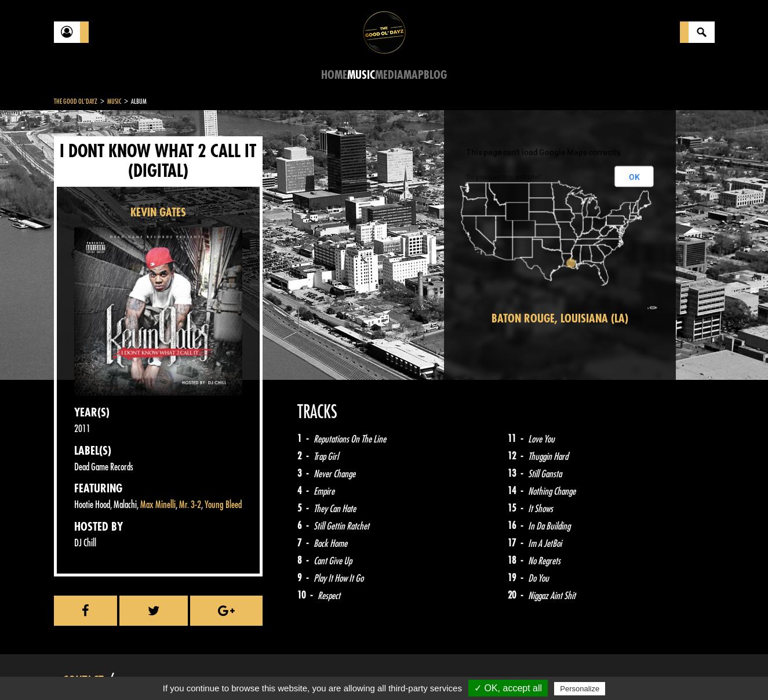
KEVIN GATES (158, 213)
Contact (83, 670)
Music (361, 75)
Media (389, 75)
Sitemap (245, 671)
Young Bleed (223, 505)
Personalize (580, 689)
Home (334, 75)
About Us (199, 671)
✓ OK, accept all (508, 688)
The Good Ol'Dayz (76, 101)
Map (414, 75)
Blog (435, 75)
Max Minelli (158, 505)
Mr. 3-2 (190, 505)
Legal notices (145, 671)
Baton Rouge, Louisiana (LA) (560, 319)
